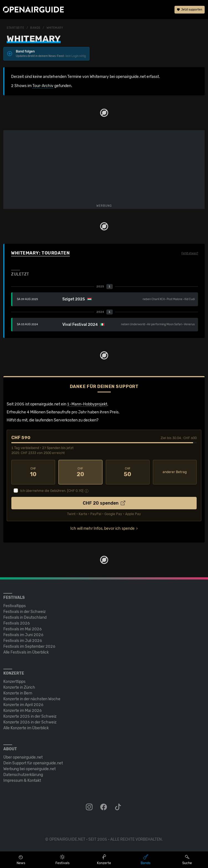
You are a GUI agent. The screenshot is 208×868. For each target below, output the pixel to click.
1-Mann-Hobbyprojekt (87, 404)
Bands (35, 28)
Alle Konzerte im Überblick (26, 728)
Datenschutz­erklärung (23, 775)
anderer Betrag (175, 472)
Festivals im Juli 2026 (23, 641)
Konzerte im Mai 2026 (23, 711)
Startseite (16, 28)
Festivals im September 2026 (29, 647)
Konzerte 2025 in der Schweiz (30, 716)
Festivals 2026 (17, 623)
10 (33, 472)
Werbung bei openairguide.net (29, 769)
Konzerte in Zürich (19, 687)
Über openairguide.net (23, 757)
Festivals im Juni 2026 (23, 635)
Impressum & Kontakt (22, 781)
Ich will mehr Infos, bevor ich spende (102, 529)
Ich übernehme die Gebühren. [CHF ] (52, 491)
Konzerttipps (14, 682)
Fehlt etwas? (190, 253)
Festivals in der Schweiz (25, 612)
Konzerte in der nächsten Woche (32, 699)
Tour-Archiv (43, 86)
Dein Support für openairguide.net (33, 763)
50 (128, 472)
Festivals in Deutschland (25, 617)
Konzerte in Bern (18, 693)
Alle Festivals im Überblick (26, 652)
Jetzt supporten (190, 10)
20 (80, 472)
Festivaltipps (15, 606)
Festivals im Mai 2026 (23, 629)
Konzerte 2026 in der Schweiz (30, 722)
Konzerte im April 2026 (23, 705)
